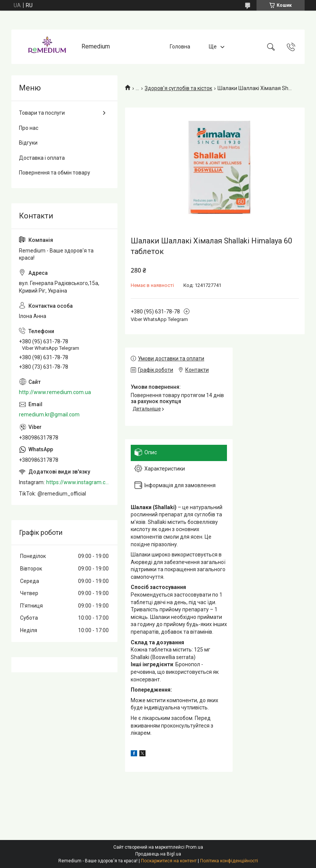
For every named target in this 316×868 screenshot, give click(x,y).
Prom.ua (194, 847)
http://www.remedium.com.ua (55, 392)
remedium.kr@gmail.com (49, 415)
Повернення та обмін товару (55, 173)
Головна (180, 47)
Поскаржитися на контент (169, 861)
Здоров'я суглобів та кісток (178, 88)
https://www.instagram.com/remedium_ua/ (78, 482)
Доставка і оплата (42, 158)
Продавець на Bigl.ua (158, 854)
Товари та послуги (42, 113)
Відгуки (28, 143)
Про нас (29, 128)
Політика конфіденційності (229, 861)
